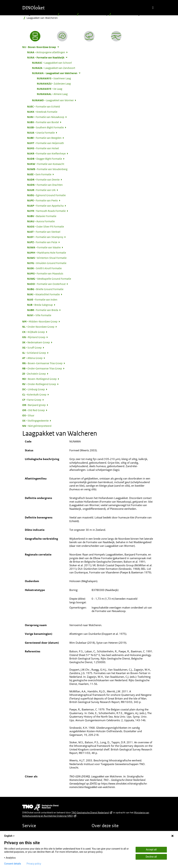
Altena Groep (32, 358)
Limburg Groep (34, 389)
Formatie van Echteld (44, 106)
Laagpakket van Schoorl (52, 63)
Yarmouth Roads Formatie (46, 211)
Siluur (28, 415)
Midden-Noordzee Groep (40, 321)
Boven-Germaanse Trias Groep (42, 363)
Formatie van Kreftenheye (46, 153)
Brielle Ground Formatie (45, 289)
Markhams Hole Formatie (47, 253)
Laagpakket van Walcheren (55, 73)
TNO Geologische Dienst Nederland (92, 813)
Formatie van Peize (42, 242)
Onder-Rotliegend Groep (39, 384)
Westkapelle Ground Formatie (49, 279)
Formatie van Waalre (44, 247)
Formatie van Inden (42, 299)
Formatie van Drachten (45, 185)
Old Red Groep (34, 410)
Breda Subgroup (40, 305)
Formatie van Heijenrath (46, 143)
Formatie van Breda (43, 310)
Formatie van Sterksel (44, 232)
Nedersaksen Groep (36, 342)
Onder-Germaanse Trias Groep (42, 368)
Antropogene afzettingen (46, 52)
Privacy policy (34, 864)
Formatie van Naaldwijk (127, 14)
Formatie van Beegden (44, 138)
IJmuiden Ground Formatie (47, 263)
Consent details (13, 864)
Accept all (151, 850)
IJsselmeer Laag (54, 78)
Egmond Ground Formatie (46, 195)
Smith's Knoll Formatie (44, 268)
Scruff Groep (32, 347)
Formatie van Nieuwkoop (46, 117)
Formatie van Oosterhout (46, 284)
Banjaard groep (34, 405)
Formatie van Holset (43, 148)
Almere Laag (52, 94)
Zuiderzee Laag (54, 83)
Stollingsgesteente (35, 421)
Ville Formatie (39, 315)
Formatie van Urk (41, 190)
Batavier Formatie (42, 216)
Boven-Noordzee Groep (94, 14)
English (10, 836)
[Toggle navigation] (153, 8)
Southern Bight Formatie (45, 127)
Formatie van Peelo (43, 200)
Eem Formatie (39, 174)
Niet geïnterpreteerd (37, 426)
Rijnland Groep (34, 337)
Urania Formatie (41, 133)
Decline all (151, 857)
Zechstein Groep (34, 374)
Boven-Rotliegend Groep (39, 379)
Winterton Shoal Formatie (47, 258)
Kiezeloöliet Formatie (43, 294)
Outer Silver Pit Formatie (46, 226)
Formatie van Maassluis (45, 273)
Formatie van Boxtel (43, 122)
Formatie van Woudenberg (47, 169)
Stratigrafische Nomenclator (39, 14)
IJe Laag (50, 89)
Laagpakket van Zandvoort (54, 68)
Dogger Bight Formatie (45, 159)
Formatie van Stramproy (45, 237)
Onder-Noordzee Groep (38, 327)
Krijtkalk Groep (34, 332)
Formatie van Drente (43, 179)
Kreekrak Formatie (42, 112)
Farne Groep (32, 400)
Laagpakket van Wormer (53, 100)
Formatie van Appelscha (45, 206)
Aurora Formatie (41, 221)
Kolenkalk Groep (34, 394)
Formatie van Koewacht (46, 164)
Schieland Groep (34, 353)
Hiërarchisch (68, 14)
